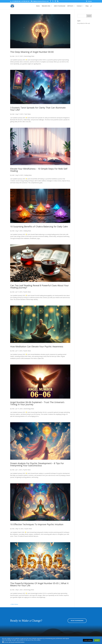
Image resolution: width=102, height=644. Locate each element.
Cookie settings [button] (88, 640)
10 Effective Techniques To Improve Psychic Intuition (37, 524)
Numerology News (29, 56)
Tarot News (27, 114)
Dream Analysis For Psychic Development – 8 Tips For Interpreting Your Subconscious (37, 464)
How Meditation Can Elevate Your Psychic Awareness (37, 346)
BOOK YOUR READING (77, 621)
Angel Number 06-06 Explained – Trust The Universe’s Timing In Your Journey (37, 403)
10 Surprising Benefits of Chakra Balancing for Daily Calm (39, 226)
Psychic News (27, 292)
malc (13, 56)
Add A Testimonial (60, 6)
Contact (79, 6)
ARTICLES (70, 6)
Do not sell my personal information (14, 642)
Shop (87, 6)
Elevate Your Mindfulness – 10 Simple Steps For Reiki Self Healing (39, 170)
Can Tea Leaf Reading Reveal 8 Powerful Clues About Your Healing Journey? (39, 286)
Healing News (28, 175)
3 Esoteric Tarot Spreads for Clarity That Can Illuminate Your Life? (38, 109)
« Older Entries (14, 604)
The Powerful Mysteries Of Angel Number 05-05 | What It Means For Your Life (39, 584)
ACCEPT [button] (97, 640)
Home (38, 6)
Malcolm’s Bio (46, 6)
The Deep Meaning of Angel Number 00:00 (32, 52)
